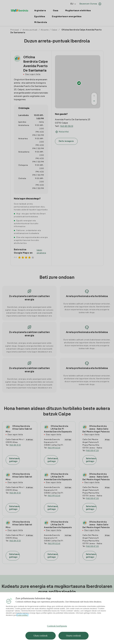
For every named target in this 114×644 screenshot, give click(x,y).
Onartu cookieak (73, 636)
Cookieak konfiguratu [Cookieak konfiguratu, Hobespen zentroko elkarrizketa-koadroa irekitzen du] (57, 626)
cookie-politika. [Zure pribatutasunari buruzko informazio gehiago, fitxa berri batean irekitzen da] (22, 615)
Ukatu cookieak (40, 636)
